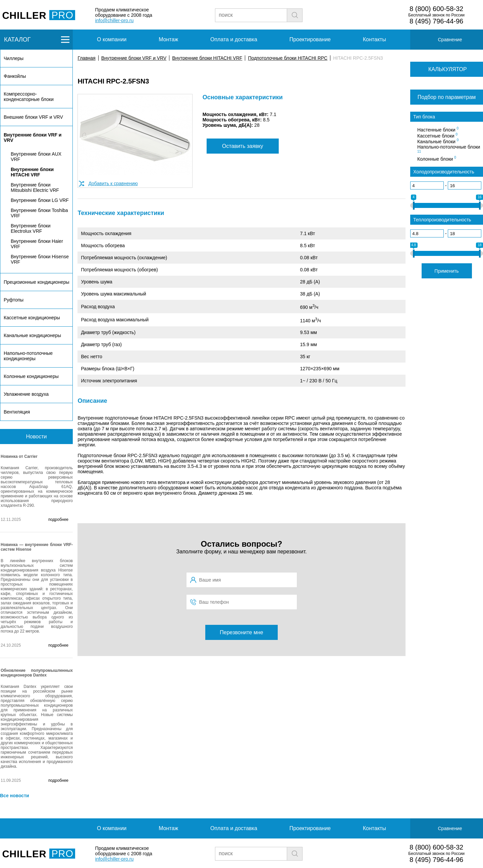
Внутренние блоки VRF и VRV (134, 58)
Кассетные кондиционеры (32, 318)
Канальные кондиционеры (32, 335)
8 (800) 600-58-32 (436, 9)
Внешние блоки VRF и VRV (33, 117)
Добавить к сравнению (113, 183)
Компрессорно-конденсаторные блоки (29, 97)
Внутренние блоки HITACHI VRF (207, 58)
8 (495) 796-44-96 (436, 21)
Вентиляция (17, 412)
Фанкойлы (15, 76)
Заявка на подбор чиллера (361, 15)
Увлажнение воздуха (26, 394)
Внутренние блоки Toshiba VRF (39, 213)
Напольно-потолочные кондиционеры (28, 356)
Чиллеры (14, 58)
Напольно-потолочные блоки (449, 149)
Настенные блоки (438, 129)
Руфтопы (14, 300)
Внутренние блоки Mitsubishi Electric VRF (35, 187)
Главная (86, 58)
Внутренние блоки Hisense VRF (40, 259)
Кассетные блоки (437, 135)
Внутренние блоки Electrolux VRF (31, 228)
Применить (446, 271)
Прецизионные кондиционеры (36, 282)
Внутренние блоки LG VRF (40, 200)
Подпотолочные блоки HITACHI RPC (288, 58)
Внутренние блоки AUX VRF (36, 157)
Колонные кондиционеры (31, 376)
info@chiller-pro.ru (115, 20)
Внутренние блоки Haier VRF (37, 244)
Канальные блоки (438, 141)
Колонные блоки (437, 159)
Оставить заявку (243, 146)
